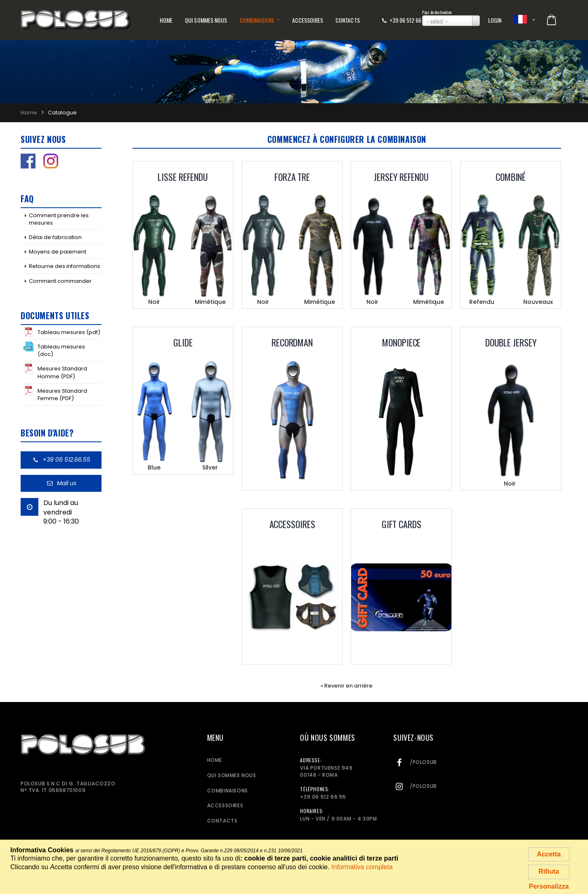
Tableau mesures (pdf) (62, 332)
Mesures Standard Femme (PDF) (55, 394)
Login (495, 20)
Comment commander (60, 281)
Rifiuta (549, 871)
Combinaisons (257, 20)
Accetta (549, 854)
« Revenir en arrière (347, 686)
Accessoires (308, 20)
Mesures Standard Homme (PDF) (55, 372)
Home (166, 20)
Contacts (348, 20)
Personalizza (549, 886)
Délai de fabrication (55, 237)
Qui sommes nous (206, 20)
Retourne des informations (65, 266)
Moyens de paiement (58, 252)
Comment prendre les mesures (59, 219)
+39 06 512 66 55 (409, 20)
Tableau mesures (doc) (54, 350)
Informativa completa (362, 867)
